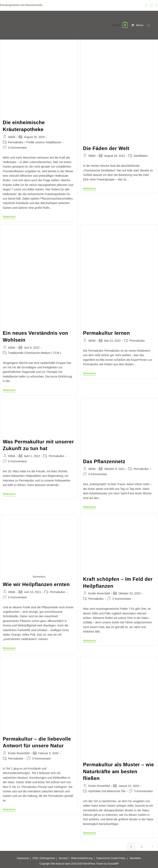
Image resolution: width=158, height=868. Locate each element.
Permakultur (16, 142)
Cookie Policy (118, 858)
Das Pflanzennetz (104, 461)
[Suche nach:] (147, 25)
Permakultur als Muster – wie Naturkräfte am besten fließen (119, 771)
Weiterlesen (9, 217)
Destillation (141, 156)
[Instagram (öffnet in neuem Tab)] (151, 5)
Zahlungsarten (47, 858)
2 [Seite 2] (142, 847)
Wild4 (12, 137)
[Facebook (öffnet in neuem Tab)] (146, 5)
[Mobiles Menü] (136, 25)
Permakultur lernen (107, 333)
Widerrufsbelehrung (82, 858)
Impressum (23, 858)
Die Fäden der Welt (106, 148)
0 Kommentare (18, 148)
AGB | (36, 858)
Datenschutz (103, 858)
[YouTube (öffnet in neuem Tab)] (156, 5)
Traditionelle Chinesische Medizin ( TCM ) (35, 353)
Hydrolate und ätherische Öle (107, 791)
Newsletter (135, 858)
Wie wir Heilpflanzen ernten (36, 584)
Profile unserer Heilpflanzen (44, 142)
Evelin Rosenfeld (99, 593)
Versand (63, 858)
